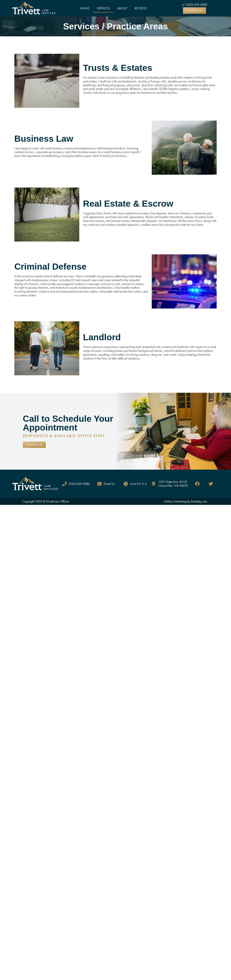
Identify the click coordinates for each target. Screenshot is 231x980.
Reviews (141, 8)
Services (103, 8)
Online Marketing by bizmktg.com (185, 501)
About (122, 8)
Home (85, 8)
